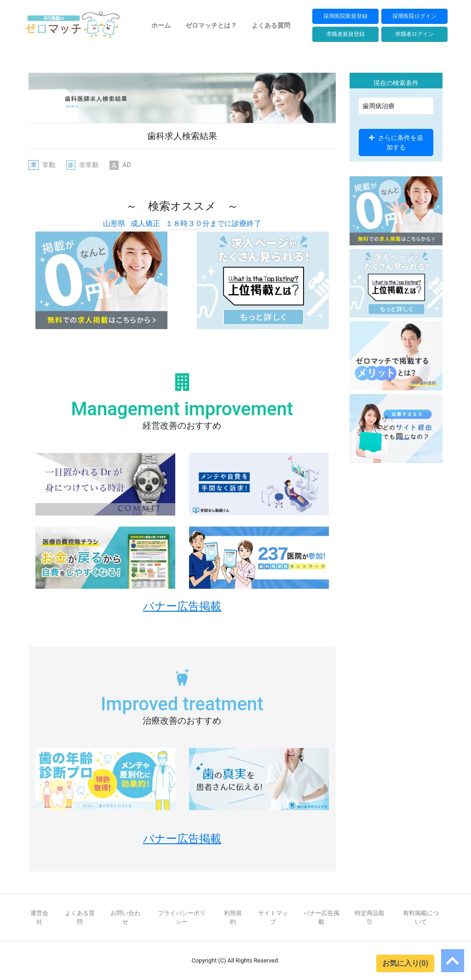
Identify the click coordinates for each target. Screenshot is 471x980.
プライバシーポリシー (182, 917)
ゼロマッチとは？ (211, 25)
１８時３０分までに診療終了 (213, 223)
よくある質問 (271, 25)
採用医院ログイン (414, 16)
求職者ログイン (414, 34)
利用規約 (233, 917)
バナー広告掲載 (322, 917)
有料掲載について (421, 917)
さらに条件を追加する (396, 142)
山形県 (114, 223)
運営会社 (39, 917)
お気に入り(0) (405, 963)
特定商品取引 (370, 917)
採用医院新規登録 (345, 16)
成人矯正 (145, 223)
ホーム (161, 25)
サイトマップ (273, 917)
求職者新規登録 (345, 34)
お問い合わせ (125, 917)
